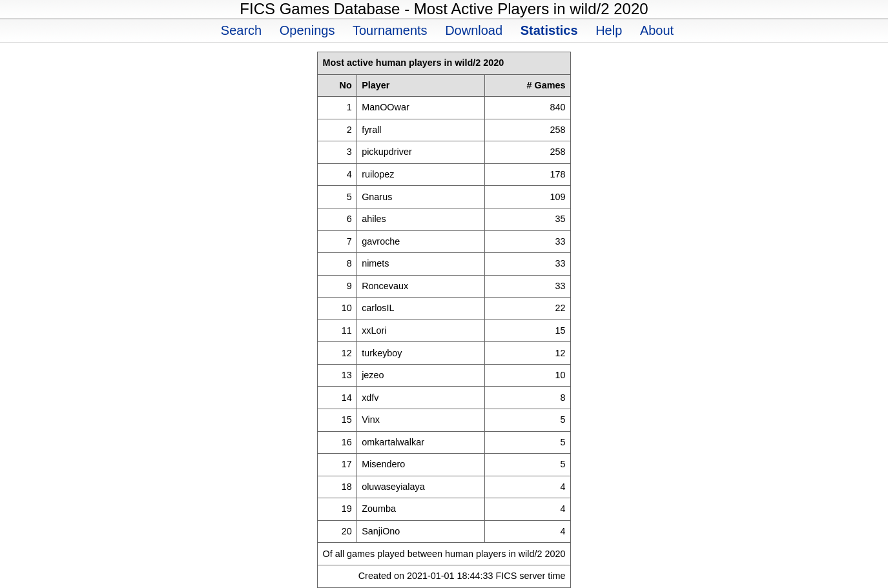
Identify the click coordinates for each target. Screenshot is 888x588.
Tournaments (390, 30)
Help (609, 30)
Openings (307, 30)
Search (241, 30)
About (657, 30)
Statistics (549, 30)
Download (474, 30)
